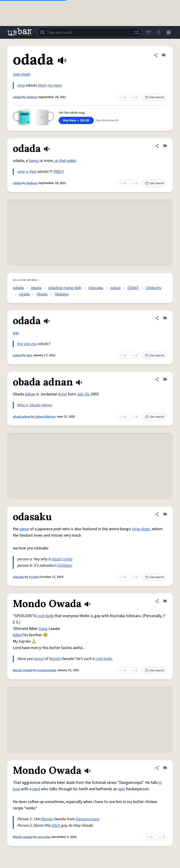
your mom (22, 74)
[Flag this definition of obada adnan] (165, 379)
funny (33, 161)
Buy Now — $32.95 (76, 120)
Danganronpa (87, 819)
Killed (18, 635)
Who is (23, 405)
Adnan (30, 394)
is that (31, 172)
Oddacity (154, 288)
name (24, 529)
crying (67, 559)
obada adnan (22, 417)
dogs (146, 529)
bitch (56, 825)
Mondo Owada (23, 670)
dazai (57, 559)
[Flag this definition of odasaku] (165, 514)
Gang (43, 629)
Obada (35, 405)
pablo (71, 161)
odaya (115, 288)
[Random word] (136, 32)
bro (20, 344)
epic (122, 789)
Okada (42, 294)
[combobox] (90, 32)
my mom (55, 85)
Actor (63, 394)
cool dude (45, 616)
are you (30, 344)
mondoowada (47, 670)
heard (39, 659)
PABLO (59, 172)
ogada (24, 294)
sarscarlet (44, 837)
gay (16, 333)
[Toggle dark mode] (159, 32)
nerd (36, 789)
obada (36, 288)
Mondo (55, 659)
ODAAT (133, 288)
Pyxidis (34, 577)
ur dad (60, 161)
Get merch (155, 97)
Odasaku (96, 288)
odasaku (19, 577)
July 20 (83, 394)
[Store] (148, 32)
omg (21, 85)
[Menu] (169, 32)
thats (42, 85)
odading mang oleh (65, 288)
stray (136, 529)
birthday (65, 565)
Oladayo (62, 294)
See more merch (107, 120)
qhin (29, 355)
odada (17, 97)
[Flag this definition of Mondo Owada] (165, 601)
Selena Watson (45, 417)
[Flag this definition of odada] (164, 55)
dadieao (32, 97)
